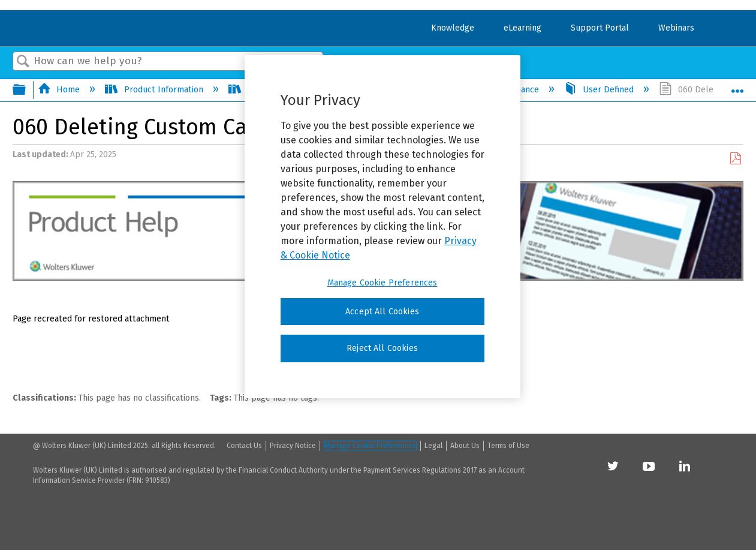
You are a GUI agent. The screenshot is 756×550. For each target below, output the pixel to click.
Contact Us (244, 446)
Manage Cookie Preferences (370, 446)
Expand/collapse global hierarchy (27, 91)
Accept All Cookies (382, 312)
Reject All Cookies (382, 348)
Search (23, 62)
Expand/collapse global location (737, 87)
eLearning (522, 28)
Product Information (155, 90)
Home (60, 90)
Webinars (676, 28)
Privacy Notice (293, 446)
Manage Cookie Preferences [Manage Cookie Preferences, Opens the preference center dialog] (382, 283)
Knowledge (453, 28)
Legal (433, 446)
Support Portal (600, 28)
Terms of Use (508, 446)
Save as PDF (735, 159)
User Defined (600, 90)
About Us (465, 446)
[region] (382, 227)
